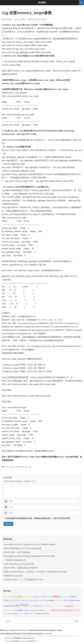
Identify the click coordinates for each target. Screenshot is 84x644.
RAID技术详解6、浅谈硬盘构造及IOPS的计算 (21, 568)
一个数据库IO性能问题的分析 (15, 560)
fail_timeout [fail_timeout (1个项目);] (36, 597)
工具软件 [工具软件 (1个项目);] (9, 614)
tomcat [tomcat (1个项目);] (7, 610)
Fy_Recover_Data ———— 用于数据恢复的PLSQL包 (23, 580)
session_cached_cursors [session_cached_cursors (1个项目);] (57, 606)
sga (30, 467)
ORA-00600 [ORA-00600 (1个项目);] (66, 597)
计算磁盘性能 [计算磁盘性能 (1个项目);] (39, 614)
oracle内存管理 (19, 467)
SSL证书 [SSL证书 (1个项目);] (71, 606)
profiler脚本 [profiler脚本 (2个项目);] (15, 606)
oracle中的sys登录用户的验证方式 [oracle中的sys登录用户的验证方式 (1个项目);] (18, 600)
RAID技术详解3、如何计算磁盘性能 (17, 552)
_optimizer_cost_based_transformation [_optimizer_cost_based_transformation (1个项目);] (34, 610)
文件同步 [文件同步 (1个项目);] (21, 614)
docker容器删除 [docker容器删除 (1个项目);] (27, 597)
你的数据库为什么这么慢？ (14, 576)
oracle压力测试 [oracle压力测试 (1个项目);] (33, 600)
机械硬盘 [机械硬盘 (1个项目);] (27, 614)
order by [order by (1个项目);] (78, 600)
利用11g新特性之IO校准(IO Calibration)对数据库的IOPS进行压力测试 (29, 556)
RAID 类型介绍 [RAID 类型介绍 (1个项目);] (37, 606)
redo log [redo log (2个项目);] (46, 606)
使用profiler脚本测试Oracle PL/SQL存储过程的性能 (23, 548)
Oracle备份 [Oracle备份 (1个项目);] (41, 600)
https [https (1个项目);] (41, 597)
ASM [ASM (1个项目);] (5, 597)
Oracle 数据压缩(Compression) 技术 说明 (19, 564)
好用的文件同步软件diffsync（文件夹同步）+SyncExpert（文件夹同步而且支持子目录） (36, 572)
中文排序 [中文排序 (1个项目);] (48, 610)
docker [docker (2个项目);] (10, 597)
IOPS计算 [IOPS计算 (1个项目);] (49, 597)
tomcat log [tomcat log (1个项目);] (13, 610)
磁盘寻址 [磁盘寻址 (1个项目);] (32, 614)
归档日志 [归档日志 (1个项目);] (15, 614)
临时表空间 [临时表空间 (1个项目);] (55, 610)
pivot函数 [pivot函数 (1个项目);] (6, 606)
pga (27, 467)
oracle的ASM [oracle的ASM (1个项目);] (58, 600)
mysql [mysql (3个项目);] (56, 596)
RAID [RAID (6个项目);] (24, 605)
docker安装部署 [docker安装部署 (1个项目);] (18, 597)
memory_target (9, 467)
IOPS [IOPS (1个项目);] (44, 597)
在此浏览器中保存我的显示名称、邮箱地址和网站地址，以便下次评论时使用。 (39, 518)
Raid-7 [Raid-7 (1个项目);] (31, 606)
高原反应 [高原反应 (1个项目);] (46, 614)
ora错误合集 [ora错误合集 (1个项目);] (71, 600)
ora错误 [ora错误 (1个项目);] (65, 600)
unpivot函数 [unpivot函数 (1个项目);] (20, 610)
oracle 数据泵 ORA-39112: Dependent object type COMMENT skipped (30, 544)
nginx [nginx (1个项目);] (61, 597)
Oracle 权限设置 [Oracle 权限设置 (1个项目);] (50, 600)
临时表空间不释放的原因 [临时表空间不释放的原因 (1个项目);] (66, 610)
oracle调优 (22, 19)
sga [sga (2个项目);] (66, 606)
